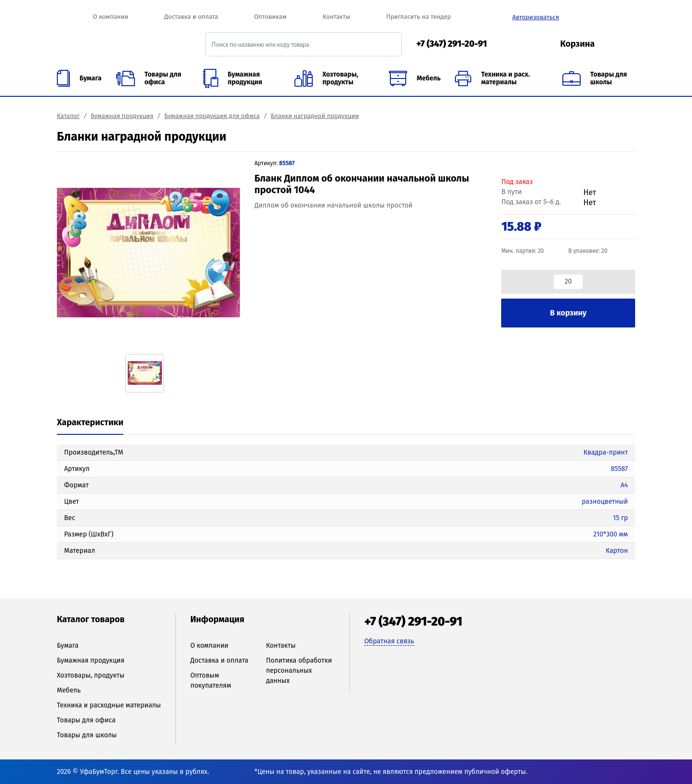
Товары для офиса (86, 720)
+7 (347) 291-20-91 (452, 44)
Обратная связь (389, 641)
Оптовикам (270, 17)
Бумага (68, 646)
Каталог (68, 116)
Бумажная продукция (122, 116)
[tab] (90, 424)
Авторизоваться (536, 17)
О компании (111, 17)
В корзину (568, 313)
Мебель (69, 690)
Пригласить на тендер (418, 17)
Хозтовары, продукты (91, 675)
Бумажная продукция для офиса (212, 116)
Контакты (336, 17)
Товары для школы (87, 735)
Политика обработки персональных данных (299, 671)
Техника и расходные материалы (109, 705)
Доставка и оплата (191, 17)
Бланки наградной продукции (315, 116)
